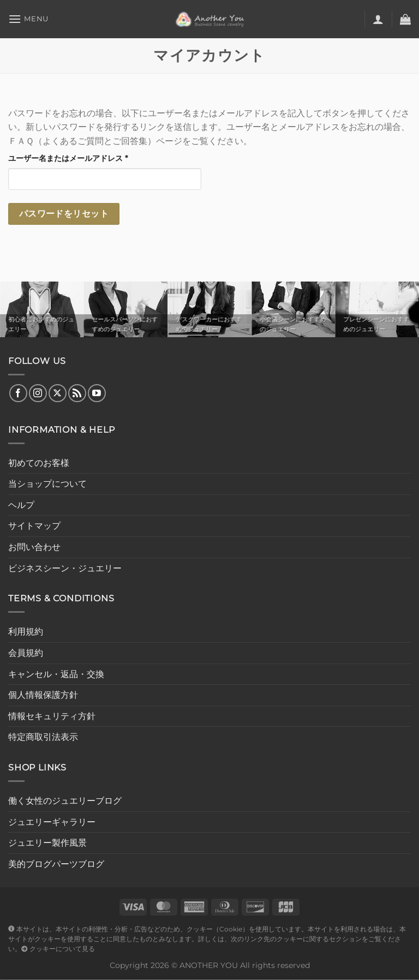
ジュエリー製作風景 (47, 843)
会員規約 (26, 653)
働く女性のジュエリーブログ (65, 801)
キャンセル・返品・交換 (56, 674)
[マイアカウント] (378, 19)
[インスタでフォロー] (38, 393)
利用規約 (26, 632)
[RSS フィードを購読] (77, 393)
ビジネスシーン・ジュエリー (65, 568)
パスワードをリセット (64, 214)
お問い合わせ (34, 547)
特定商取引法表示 (43, 737)
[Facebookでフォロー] (18, 393)
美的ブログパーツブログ (56, 864)
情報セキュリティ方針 (52, 716)
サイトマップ (34, 526)
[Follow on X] (58, 393)
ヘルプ (21, 505)
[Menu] (28, 19)
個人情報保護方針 (43, 695)
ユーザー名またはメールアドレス (71, 159)
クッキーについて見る (58, 949)
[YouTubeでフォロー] (97, 393)
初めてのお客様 (39, 463)
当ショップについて (47, 484)
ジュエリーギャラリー (52, 822)
